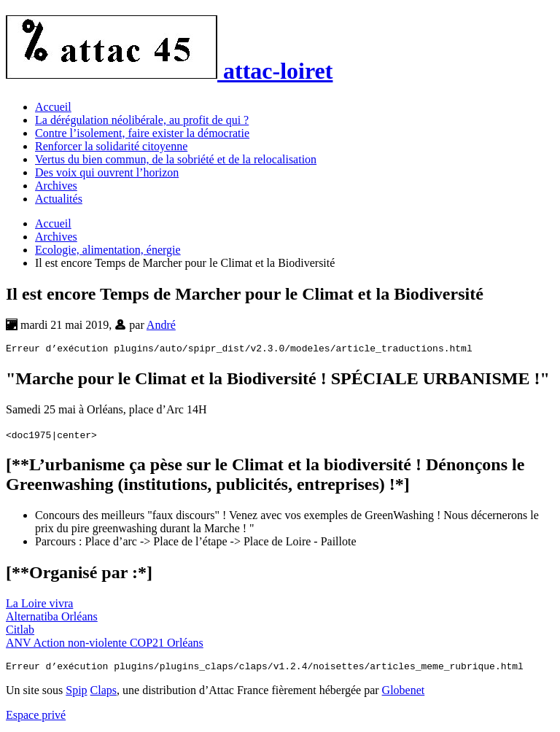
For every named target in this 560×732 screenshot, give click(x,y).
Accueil (53, 107)
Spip (76, 694)
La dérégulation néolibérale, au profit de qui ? (142, 120)
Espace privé (36, 719)
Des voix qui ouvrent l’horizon (107, 172)
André (161, 325)
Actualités (59, 199)
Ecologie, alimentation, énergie (108, 250)
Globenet (404, 694)
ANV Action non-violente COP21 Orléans (105, 645)
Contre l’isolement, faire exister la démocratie (142, 133)
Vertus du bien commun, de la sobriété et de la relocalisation (176, 159)
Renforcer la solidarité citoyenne (111, 146)
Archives (56, 186)
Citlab (20, 632)
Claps (104, 694)
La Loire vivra (39, 606)
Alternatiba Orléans (52, 619)
